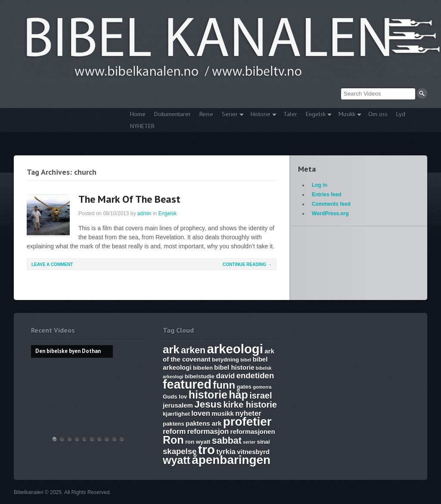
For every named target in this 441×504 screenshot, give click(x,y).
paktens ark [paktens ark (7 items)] (203, 423)
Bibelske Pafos (122, 439)
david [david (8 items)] (226, 376)
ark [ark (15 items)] (171, 349)
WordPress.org (330, 213)
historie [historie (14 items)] (208, 395)
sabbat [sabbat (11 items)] (227, 441)
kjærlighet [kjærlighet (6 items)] (176, 414)
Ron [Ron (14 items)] (173, 440)
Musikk (348, 115)
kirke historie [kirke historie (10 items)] (250, 405)
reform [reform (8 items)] (174, 431)
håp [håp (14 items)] (238, 395)
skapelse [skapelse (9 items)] (180, 451)
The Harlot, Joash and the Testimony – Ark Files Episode (99, 439)
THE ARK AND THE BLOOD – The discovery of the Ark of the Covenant (70, 439)
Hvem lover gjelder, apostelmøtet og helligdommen (62, 439)
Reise (206, 114)
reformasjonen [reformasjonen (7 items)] (253, 431)
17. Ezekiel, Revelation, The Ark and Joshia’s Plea (92, 439)
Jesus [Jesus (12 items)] (208, 404)
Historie (261, 115)
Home (138, 114)
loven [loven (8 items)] (201, 413)
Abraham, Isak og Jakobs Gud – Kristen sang (107, 439)
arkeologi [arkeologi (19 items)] (235, 349)
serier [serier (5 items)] (249, 442)
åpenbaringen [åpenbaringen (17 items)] (231, 460)
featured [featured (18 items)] (187, 384)
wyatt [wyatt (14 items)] (177, 460)
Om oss (378, 114)
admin (144, 213)
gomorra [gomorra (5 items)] (262, 387)
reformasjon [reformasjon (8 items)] (208, 431)
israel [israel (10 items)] (261, 396)
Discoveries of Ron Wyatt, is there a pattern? (77, 439)
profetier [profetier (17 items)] (247, 422)
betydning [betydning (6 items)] (225, 360)
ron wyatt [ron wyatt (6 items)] (198, 442)
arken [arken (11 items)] (193, 350)
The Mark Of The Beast (129, 199)
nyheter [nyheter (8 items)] (248, 413)
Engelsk (317, 115)
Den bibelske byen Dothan (55, 439)
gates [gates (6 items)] (244, 387)
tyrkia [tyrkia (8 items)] (226, 452)
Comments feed (331, 204)
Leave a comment (52, 264)
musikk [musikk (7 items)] (223, 413)
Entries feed (327, 195)
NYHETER (142, 126)
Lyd (401, 114)
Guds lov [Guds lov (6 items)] (175, 397)
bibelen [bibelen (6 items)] (203, 368)
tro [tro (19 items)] (207, 450)
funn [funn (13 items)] (224, 385)
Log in (320, 185)
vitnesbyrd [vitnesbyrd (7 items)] (253, 452)
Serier (231, 115)
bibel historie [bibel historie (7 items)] (234, 367)
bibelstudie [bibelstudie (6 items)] (200, 376)
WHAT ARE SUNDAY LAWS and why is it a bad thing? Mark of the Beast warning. (84, 439)
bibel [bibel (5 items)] (246, 360)
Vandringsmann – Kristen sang (115, 439)
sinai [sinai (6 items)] (264, 442)
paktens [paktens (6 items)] (174, 424)
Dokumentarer (172, 114)
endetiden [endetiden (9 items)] (255, 376)
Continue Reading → (247, 264)
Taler (290, 114)
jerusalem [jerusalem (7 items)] (178, 405)
